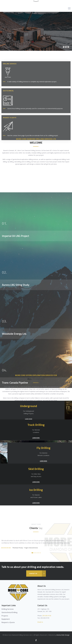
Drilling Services (8, 609)
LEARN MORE (36, 419)
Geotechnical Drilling (9, 612)
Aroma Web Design (63, 635)
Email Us (40, 622)
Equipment (6, 619)
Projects (5, 616)
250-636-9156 (47, 616)
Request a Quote (8, 622)
